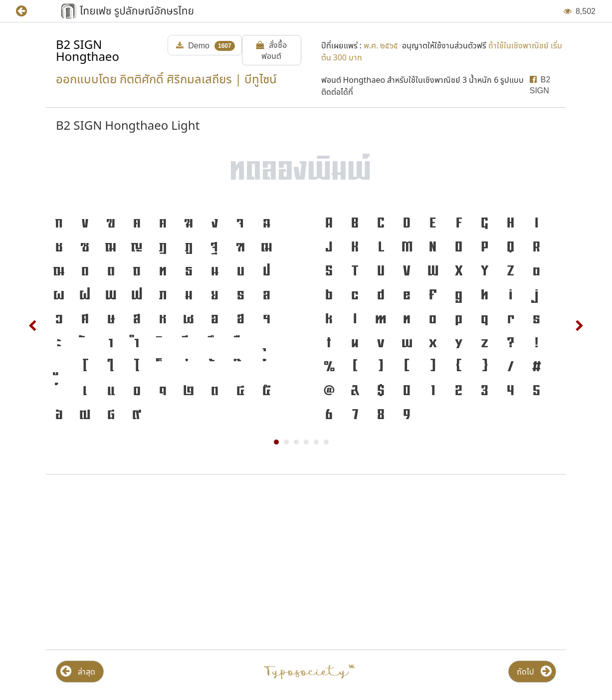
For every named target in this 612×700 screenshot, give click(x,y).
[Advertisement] (174, 562)
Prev (33, 326)
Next (579, 326)
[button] (29, 11)
